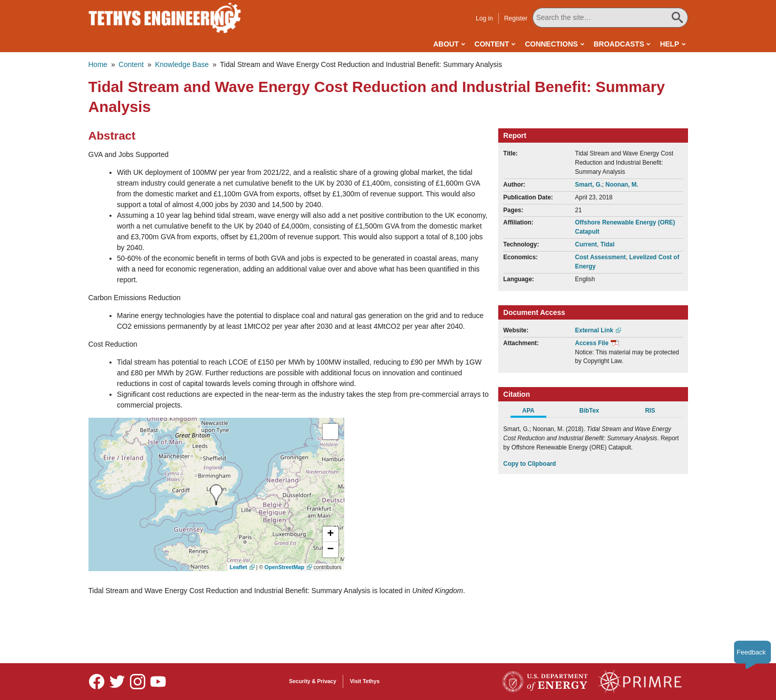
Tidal (608, 244)
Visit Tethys (365, 681)
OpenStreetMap (284, 567)
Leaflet (238, 567)
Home (98, 64)
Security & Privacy (313, 681)
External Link (594, 330)
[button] (330, 534)
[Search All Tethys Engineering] (610, 18)
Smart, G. (589, 185)
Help (669, 44)
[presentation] (216, 495)
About (446, 44)
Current (586, 244)
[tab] (534, 412)
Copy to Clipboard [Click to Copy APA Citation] (530, 464)
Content (492, 44)
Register (516, 18)
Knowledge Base (182, 64)
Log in (484, 18)
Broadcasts (619, 44)
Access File (592, 343)
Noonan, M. (622, 185)
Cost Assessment (600, 257)
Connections (551, 44)
